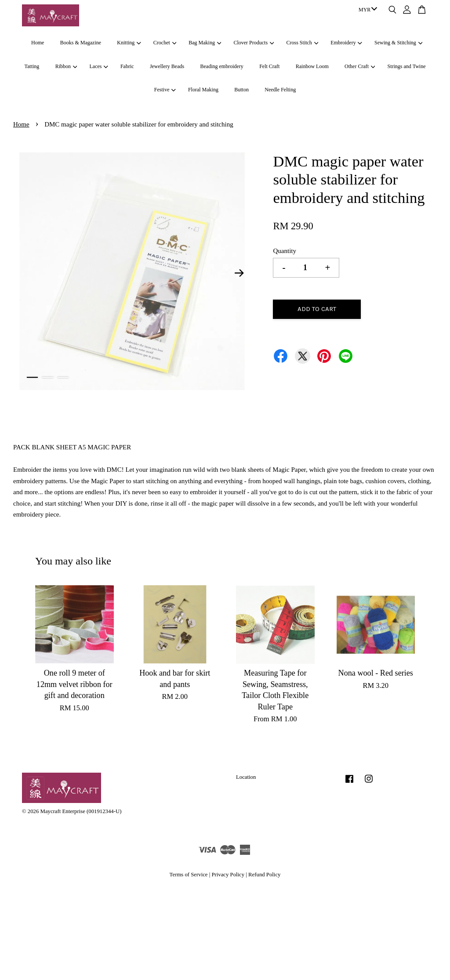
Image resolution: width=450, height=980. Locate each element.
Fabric (127, 66)
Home (38, 43)
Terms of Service (189, 875)
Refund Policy (264, 875)
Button (241, 90)
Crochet (165, 43)
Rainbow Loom (312, 66)
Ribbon (66, 66)
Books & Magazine (81, 43)
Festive (165, 90)
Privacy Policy (228, 875)
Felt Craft (269, 66)
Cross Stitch (303, 43)
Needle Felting (280, 90)
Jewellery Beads (167, 66)
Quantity (285, 251)
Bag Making (205, 43)
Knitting (129, 43)
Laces (98, 66)
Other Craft (360, 66)
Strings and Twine (407, 66)
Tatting (32, 66)
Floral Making (203, 90)
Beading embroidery (222, 66)
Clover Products (254, 43)
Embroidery (346, 43)
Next (239, 273)
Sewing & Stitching (398, 43)
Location (246, 777)
